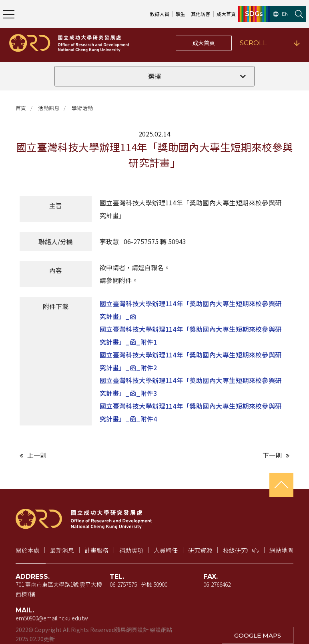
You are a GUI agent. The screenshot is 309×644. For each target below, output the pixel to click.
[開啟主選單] (9, 14)
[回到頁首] (281, 485)
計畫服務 (96, 550)
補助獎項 (131, 550)
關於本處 (28, 550)
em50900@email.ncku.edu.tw (52, 618)
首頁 (21, 108)
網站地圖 (281, 550)
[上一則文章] (85, 455)
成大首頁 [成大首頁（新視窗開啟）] (226, 14)
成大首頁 (204, 43)
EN (281, 14)
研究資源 (200, 550)
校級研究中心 (241, 550)
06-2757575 (123, 584)
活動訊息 (49, 108)
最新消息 (62, 550)
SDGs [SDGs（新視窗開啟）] (254, 14)
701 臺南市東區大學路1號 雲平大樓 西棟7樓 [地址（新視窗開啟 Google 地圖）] (59, 589)
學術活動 (82, 108)
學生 (180, 14)
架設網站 (161, 630)
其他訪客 (201, 14)
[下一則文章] (224, 455)
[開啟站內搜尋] (299, 14)
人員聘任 (166, 550)
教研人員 (160, 14)
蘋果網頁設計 (132, 630)
